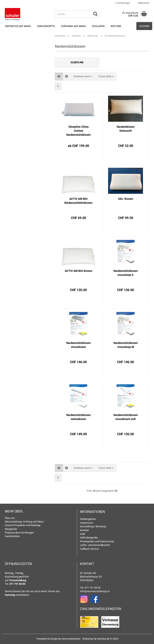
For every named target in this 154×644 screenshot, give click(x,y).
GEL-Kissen (126, 199)
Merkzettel (143, 3)
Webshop (88, 639)
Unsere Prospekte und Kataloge (23, 525)
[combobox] (83, 77)
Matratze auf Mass (18, 26)
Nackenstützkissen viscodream (79, 345)
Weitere (116, 26)
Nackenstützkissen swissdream (79, 417)
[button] (59, 77)
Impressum (87, 523)
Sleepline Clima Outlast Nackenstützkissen (79, 131)
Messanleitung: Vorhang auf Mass (24, 522)
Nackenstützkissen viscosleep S (126, 273)
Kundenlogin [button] (122, 3)
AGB (83, 534)
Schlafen (98, 26)
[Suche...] (95, 14)
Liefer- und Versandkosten (95, 545)
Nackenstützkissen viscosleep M (126, 345)
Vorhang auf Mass (73, 26)
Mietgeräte (11, 529)
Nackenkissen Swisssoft (126, 129)
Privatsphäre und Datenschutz (97, 541)
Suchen (144, 26)
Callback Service (89, 549)
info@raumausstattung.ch (95, 591)
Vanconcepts (46, 26)
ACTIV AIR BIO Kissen (79, 271)
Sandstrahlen (12, 536)
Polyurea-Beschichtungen (19, 533)
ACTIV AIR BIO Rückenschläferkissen (78, 201)
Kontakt (84, 530)
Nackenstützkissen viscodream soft (126, 417)
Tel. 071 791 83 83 (90, 588)
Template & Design (47, 639)
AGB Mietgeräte (89, 538)
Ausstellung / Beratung (93, 526)
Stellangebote (88, 519)
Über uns (10, 518)
